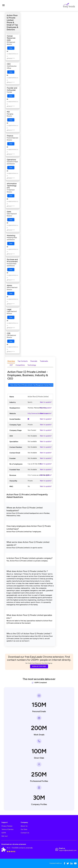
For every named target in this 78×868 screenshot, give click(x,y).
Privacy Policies (7, 826)
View (11, 48)
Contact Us (25, 833)
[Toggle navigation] (3, 6)
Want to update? (46, 402)
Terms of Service (7, 829)
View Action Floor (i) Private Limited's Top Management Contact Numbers (32, 385)
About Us (24, 826)
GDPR (4, 833)
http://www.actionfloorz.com (38, 413)
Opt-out (5, 836)
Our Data (24, 829)
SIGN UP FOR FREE (39, 666)
